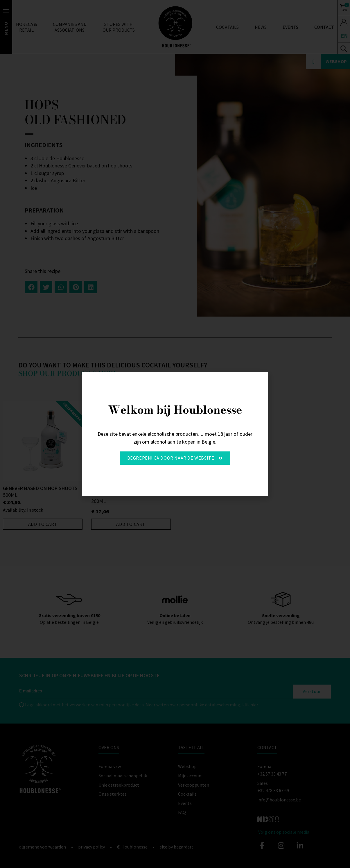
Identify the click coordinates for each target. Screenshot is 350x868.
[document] (175, 434)
